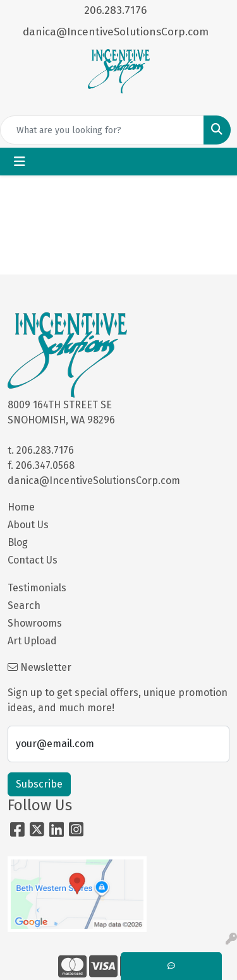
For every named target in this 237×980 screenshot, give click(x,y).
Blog (18, 542)
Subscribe (39, 784)
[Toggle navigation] (20, 162)
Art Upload (32, 641)
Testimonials (37, 588)
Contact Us (33, 560)
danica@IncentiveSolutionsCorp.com (116, 32)
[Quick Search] (102, 130)
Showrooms (35, 623)
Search (24, 605)
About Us (28, 525)
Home (21, 507)
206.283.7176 (115, 10)
